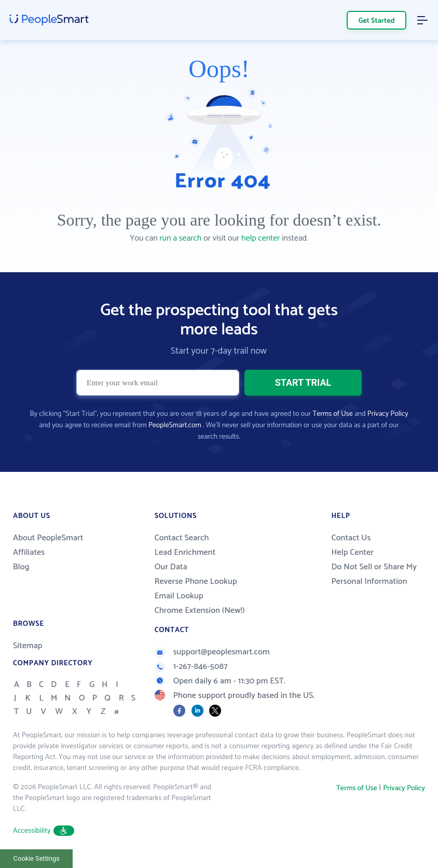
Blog (21, 567)
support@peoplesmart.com (212, 652)
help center (261, 238)
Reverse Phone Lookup (196, 582)
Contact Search (182, 538)
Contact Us (351, 538)
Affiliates (29, 552)
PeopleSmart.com (175, 425)
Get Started (377, 21)
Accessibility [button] (44, 831)
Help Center (352, 552)
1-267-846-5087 (191, 667)
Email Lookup (179, 596)
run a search (180, 238)
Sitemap (28, 646)
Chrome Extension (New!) (200, 611)
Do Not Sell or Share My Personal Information (374, 574)
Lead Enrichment (185, 552)
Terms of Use (332, 414)
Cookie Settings (37, 858)
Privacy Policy (388, 414)
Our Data (171, 567)
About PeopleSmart (48, 538)
